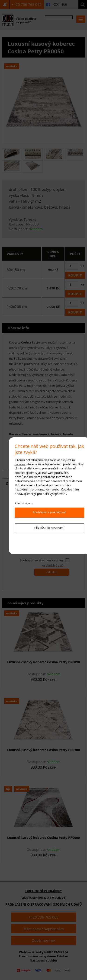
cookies (20, 464)
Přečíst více (22, 503)
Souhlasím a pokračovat (49, 512)
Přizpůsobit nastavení (49, 528)
